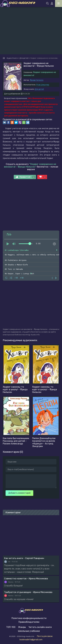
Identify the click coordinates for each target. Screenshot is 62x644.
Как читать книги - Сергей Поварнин (24, 558)
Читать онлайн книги (40, 627)
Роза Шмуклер (43, 85)
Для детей (39, 89)
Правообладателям (29, 622)
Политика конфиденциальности (29, 618)
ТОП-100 (11, 627)
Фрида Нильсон (37, 80)
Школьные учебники (29, 631)
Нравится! (26, 177)
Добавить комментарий (19, 493)
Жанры (22, 627)
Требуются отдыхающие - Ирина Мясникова (28, 592)
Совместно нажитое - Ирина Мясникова (26, 579)
